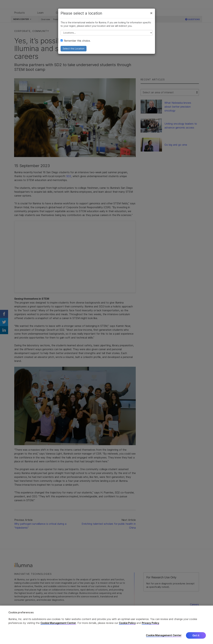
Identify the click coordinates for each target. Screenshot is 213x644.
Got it (196, 635)
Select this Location (74, 50)
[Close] (151, 14)
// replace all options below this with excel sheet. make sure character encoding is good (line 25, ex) (107, 34)
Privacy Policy (150, 623)
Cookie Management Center (58, 623)
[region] (106, 625)
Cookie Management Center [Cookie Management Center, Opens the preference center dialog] (164, 635)
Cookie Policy (127, 623)
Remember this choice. (76, 42)
